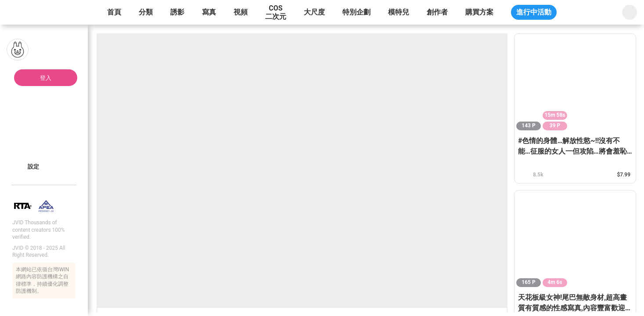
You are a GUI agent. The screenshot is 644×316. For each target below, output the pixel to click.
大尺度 (314, 12)
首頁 (114, 12)
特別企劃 (356, 12)
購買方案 (479, 12)
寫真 (209, 12)
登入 (46, 78)
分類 (146, 12)
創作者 (437, 12)
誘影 (177, 12)
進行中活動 (534, 12)
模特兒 (399, 12)
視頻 (241, 12)
